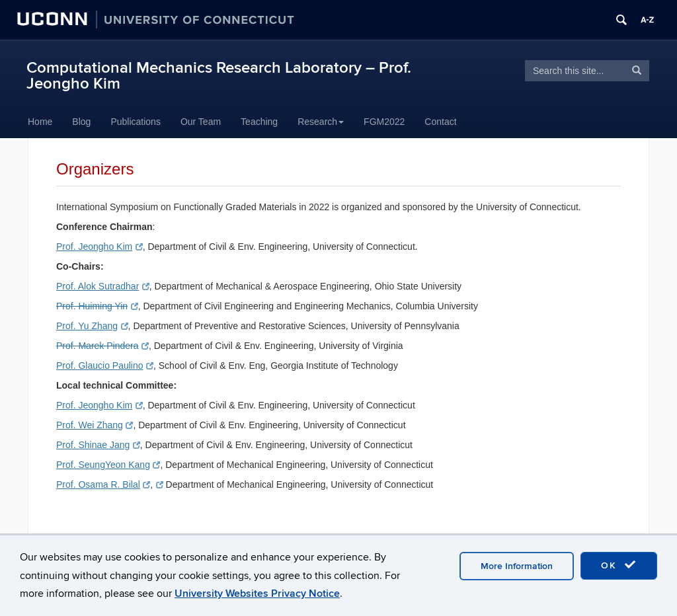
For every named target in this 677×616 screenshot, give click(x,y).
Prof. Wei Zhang (95, 425)
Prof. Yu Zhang (92, 326)
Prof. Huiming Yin (97, 306)
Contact (440, 122)
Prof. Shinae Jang (98, 445)
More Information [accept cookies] (517, 566)
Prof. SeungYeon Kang (108, 465)
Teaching (259, 122)
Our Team (201, 122)
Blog (81, 122)
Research (321, 122)
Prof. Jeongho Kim (100, 247)
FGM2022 (384, 122)
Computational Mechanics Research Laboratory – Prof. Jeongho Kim (219, 76)
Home (40, 122)
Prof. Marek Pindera (102, 346)
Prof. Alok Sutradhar (103, 286)
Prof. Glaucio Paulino (105, 366)
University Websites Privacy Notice (257, 594)
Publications (136, 122)
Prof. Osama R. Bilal (103, 484)
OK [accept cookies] (619, 565)
